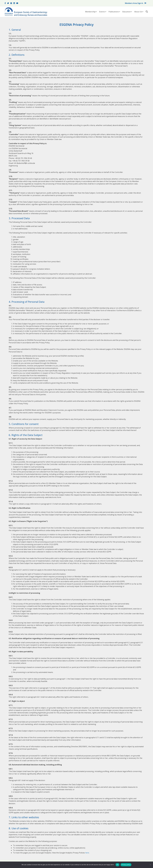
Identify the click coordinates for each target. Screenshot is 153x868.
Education (126, 12)
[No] (150, 865)
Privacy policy (126, 865)
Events (102, 12)
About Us (138, 12)
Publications (114, 12)
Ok (117, 865)
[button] (96, 12)
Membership (90, 12)
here (87, 853)
